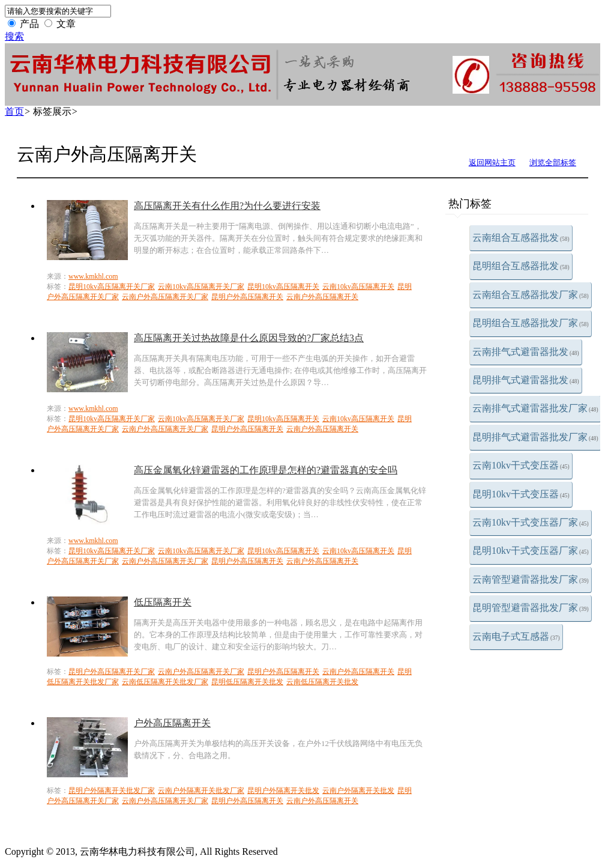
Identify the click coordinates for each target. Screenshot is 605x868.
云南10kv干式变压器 (521, 465)
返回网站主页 (492, 162)
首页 (14, 111)
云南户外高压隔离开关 (322, 297)
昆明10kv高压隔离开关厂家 (112, 287)
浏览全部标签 (553, 162)
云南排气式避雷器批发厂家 (535, 408)
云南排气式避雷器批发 (526, 352)
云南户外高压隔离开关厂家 (165, 297)
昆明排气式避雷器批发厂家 (535, 437)
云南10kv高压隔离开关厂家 (201, 287)
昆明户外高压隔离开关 (247, 297)
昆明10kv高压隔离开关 (283, 287)
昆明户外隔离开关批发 (283, 791)
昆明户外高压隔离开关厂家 (112, 672)
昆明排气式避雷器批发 (526, 380)
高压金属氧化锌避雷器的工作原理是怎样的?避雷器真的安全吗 (266, 470)
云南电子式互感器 (516, 636)
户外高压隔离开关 (172, 723)
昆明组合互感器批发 (521, 266)
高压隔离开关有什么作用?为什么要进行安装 (227, 206)
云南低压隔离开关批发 (322, 682)
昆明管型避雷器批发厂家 (531, 608)
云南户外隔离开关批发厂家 (201, 791)
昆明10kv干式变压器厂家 (531, 551)
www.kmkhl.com (93, 276)
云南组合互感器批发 (521, 238)
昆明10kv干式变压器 (521, 494)
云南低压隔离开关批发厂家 (165, 682)
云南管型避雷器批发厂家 (531, 579)
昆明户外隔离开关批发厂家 (112, 791)
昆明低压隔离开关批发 (247, 682)
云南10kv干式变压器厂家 (531, 522)
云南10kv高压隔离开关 (358, 287)
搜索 (14, 36)
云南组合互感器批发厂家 (531, 295)
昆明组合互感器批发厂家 (531, 323)
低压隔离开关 (163, 602)
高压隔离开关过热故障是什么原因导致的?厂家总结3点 (249, 338)
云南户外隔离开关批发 (358, 791)
